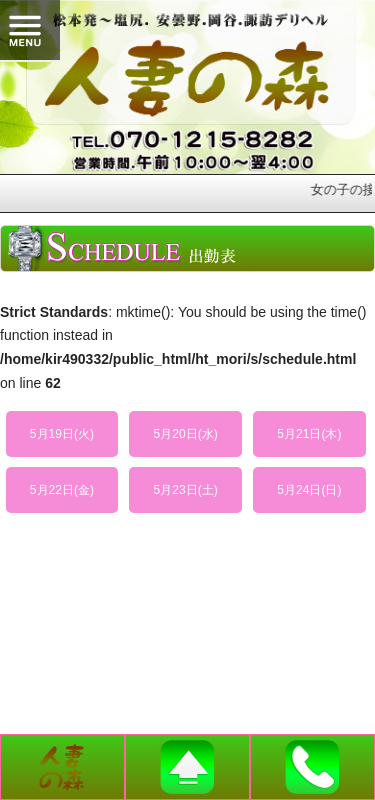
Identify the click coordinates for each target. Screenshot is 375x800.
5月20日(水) (186, 434)
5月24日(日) (309, 490)
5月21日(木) (309, 434)
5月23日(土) (186, 490)
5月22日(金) (62, 490)
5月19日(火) (62, 434)
